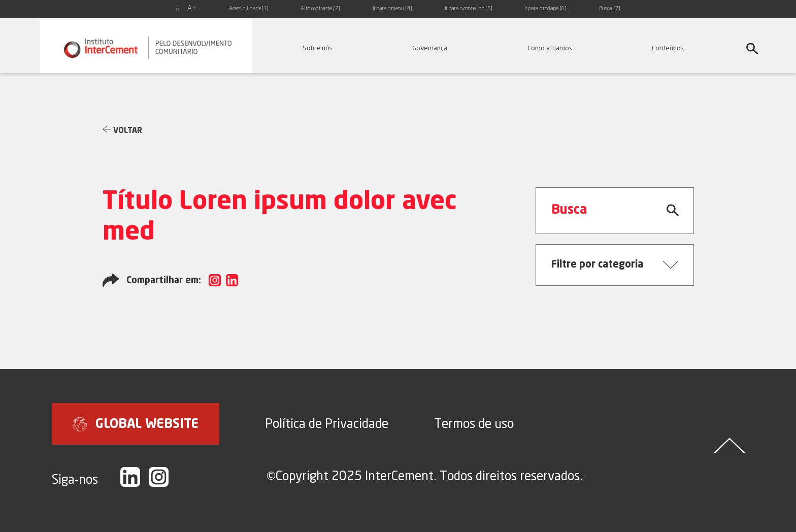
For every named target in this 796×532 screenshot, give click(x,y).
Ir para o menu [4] (392, 9)
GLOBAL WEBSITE (136, 424)
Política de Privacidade (327, 423)
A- (178, 9)
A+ (192, 9)
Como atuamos (550, 48)
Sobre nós (318, 48)
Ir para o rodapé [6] (545, 9)
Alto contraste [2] (320, 9)
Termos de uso (474, 423)
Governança (430, 48)
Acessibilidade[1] (249, 9)
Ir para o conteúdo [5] (469, 9)
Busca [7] (610, 9)
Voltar (123, 130)
